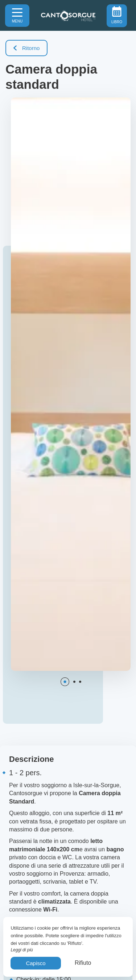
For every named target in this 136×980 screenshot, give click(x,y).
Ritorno (26, 48)
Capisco (36, 963)
